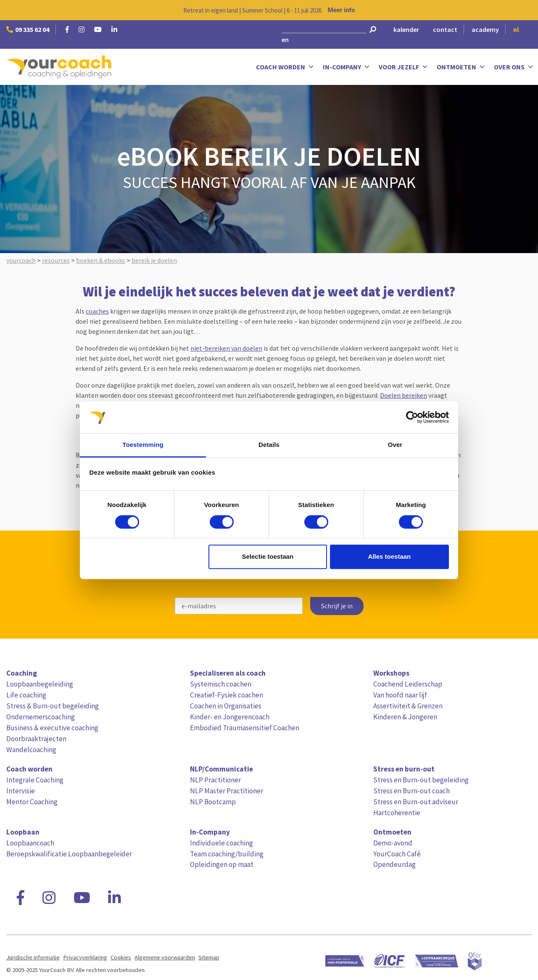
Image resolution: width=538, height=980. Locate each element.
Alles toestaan (390, 557)
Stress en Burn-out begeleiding (421, 780)
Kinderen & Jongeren (405, 717)
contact (445, 29)
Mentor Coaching (32, 802)
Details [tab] (269, 445)
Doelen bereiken (403, 395)
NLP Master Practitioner (227, 791)
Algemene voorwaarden (165, 957)
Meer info (342, 10)
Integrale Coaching (35, 780)
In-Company (347, 67)
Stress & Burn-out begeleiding (53, 706)
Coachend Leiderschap (408, 684)
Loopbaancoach (30, 843)
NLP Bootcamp (213, 802)
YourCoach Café (397, 854)
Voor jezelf (403, 67)
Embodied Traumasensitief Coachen (245, 728)
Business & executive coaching (52, 728)
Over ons (514, 67)
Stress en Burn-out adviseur (416, 802)
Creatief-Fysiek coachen (227, 695)
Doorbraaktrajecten (36, 739)
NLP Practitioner (215, 780)
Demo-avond (393, 843)
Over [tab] (395, 445)
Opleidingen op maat (222, 864)
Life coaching (26, 695)
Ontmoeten (461, 67)
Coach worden (285, 67)
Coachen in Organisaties (226, 706)
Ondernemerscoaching (41, 717)
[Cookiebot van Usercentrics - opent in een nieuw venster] (412, 417)
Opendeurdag (394, 864)
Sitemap (209, 957)
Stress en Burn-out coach (411, 791)
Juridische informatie (33, 957)
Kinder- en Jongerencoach (230, 717)
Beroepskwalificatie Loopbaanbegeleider (69, 854)
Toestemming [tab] (143, 445)
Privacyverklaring (85, 957)
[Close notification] (525, 10)
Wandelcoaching (31, 750)
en (285, 40)
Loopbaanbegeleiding (40, 684)
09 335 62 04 (28, 29)
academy (485, 29)
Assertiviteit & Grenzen (408, 706)
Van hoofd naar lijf (400, 695)
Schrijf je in (337, 606)
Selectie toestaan (268, 557)
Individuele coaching (222, 843)
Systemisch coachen (221, 684)
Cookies (121, 957)
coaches (97, 311)
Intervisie (21, 791)
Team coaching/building (227, 854)
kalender (406, 29)
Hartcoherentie (397, 813)
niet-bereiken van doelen (226, 348)
